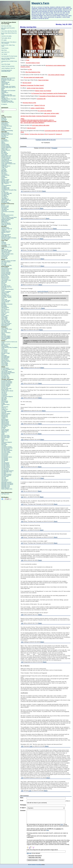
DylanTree (4, 136)
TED (2, 184)
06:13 (46, 134)
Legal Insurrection (5, 253)
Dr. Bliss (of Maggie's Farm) (8, 369)
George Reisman (5, 295)
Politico (3, 433)
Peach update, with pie (6, 38)
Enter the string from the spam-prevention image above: (42, 850)
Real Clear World (5, 438)
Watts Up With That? (6, 200)
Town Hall (4, 478)
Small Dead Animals (6, 128)
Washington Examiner (6, 482)
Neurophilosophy (5, 358)
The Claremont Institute (7, 450)
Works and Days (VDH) (7, 489)
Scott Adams (4, 177)
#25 (22, 530)
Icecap (3, 349)
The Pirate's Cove (5, 322)
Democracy (4, 282)
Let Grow (3, 168)
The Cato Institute (5, 449)
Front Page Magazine (6, 411)
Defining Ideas (5, 401)
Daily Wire (4, 400)
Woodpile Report (5, 202)
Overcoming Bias (5, 175)
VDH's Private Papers (6, 323)
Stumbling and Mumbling (7, 131)
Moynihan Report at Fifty (29, 103)
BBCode (29, 853)
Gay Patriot (4, 294)
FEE (2, 406)
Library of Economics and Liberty (9, 217)
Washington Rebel (6, 325)
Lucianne (3, 418)
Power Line (4, 313)
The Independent (5, 463)
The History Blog (5, 195)
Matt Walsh (4, 171)
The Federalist (5, 458)
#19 (22, 467)
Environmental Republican (7, 289)
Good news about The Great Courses (9, 56)
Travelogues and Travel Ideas (8, 102)
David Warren (5, 124)
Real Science (4, 362)
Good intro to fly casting (6, 36)
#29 (22, 615)
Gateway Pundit (5, 293)
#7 (22, 259)
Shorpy (3, 179)
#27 (22, 543)
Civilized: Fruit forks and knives (8, 66)
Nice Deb (3, 311)
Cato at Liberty (5, 279)
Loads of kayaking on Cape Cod (8, 68)
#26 (22, 537)
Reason (3, 439)
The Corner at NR (5, 451)
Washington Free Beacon (7, 483)
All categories (4, 104)
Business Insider (5, 206)
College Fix (4, 230)
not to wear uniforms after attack (41, 125)
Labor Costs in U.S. (5, 52)
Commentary (4, 394)
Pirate (28, 60)
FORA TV (4, 408)
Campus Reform (5, 228)
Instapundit (4, 165)
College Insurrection (6, 231)
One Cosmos (4, 375)
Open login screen (5, 494)
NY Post (3, 428)
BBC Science (4, 345)
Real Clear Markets (6, 223)
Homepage (23, 805)
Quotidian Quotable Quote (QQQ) (8, 96)
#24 (22, 521)
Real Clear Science (6, 361)
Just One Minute (5, 302)
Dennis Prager (5, 402)
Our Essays (4, 92)
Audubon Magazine (6, 150)
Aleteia (3, 142)
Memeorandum (5, 419)
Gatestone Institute (6, 414)
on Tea (30, 69)
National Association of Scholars (9, 238)
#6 (22, 250)
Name (22, 798)
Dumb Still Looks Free (6, 287)
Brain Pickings (5, 153)
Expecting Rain (5, 137)
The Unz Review (5, 470)
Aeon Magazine (5, 141)
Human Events (5, 415)
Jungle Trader (5, 167)
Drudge (3, 403)
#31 (22, 642)
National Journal (5, 422)
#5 (22, 239)
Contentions (4, 395)
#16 (22, 424)
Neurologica (4, 355)
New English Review (6, 425)
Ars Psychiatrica (5, 368)
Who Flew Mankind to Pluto (33, 72)
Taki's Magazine (5, 183)
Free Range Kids (5, 159)
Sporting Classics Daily (7, 182)
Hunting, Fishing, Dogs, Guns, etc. (9, 87)
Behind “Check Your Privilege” (43, 91)
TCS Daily (4, 446)
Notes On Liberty (5, 312)
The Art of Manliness (6, 185)
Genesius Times (5, 161)
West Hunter (4, 201)
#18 (22, 439)
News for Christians (6, 333)
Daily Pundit (4, 281)
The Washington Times (7, 472)
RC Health (4, 264)
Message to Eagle (6, 353)
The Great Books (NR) (7, 193)
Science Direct (5, 366)
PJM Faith (4, 335)
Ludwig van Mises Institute (7, 218)
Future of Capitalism (6, 292)
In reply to (23, 808)
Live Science (4, 351)
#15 (22, 411)
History (3, 85)
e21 (2, 213)
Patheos (3, 334)
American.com (5, 387)
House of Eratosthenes (7, 163)
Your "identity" (4, 54)
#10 (22, 308)
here (62, 824)
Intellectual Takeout (6, 166)
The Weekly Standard (6, 474)
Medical (3, 89)
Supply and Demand (6, 224)
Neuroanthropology (6, 374)
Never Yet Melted (5, 310)
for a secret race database (45, 111)
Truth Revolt (4, 481)
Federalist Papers (5, 405)
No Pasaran (4, 119)
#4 (22, 229)
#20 (22, 478)
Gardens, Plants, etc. (6, 84)
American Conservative (7, 269)
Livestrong (4, 169)
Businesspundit (5, 207)
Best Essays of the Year (6, 79)
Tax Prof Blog (4, 258)
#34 (22, 778)
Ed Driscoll (4, 288)
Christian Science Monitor (7, 391)
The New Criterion (6, 465)
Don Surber (4, 285)
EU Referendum (5, 125)
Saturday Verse (5, 98)
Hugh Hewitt (4, 300)
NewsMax (4, 427)
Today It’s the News (43, 80)
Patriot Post (4, 432)
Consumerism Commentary (8, 212)
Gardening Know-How (6, 160)
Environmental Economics (7, 215)
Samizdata (4, 127)
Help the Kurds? (31, 128)
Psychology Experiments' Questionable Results (7, 71)
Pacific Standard (5, 430)
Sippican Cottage (5, 180)
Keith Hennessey (5, 216)
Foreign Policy (5, 409)
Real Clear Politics (6, 436)
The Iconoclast (5, 320)
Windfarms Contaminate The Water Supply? (32, 85)
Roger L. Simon (5, 315)
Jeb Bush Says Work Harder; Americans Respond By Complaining (38, 116)
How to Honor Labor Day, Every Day (9, 31)
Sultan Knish (4, 319)
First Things (4, 330)
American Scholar (5, 145)
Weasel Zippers (5, 326)
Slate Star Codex (5, 378)
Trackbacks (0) (59, 134)
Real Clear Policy (5, 435)
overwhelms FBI (41, 99)
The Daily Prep (5, 192)
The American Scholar (6, 447)
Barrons (3, 205)
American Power (5, 271)
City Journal (4, 392)
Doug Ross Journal (6, 286)
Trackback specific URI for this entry (46, 140)
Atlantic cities (4, 149)
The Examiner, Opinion (7, 457)
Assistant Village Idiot (6, 148)
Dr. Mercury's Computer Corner (8, 80)
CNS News (4, 393)
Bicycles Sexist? (27, 83)
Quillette (3, 176)
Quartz (3, 434)
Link (31, 746)
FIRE (3, 233)
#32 (22, 662)
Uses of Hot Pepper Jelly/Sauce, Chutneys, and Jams (8, 59)
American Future (5, 270)
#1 (22, 191)
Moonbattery (4, 306)
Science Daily (5, 365)
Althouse (3, 143)
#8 (22, 266)
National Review (5, 307)
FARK (3, 241)
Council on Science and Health (8, 261)
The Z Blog (4, 198)
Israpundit (4, 118)
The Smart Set (5, 197)
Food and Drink (5, 83)
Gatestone (4, 413)
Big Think (4, 151)
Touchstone (4, 339)
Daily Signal (4, 399)
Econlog (3, 214)
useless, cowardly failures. (38, 108)
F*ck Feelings (5, 370)
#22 (22, 497)
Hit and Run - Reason (6, 297)
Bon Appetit (4, 152)
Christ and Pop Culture (7, 329)
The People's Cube (6, 245)
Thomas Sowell (5, 476)
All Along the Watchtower (7, 134)
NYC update (4, 40)
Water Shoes (4, 50)
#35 (22, 791)
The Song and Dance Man (7, 101)
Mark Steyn (4, 305)
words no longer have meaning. (35, 88)
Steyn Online (4, 444)
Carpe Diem (4, 210)
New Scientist (5, 359)
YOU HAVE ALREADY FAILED (56, 75)
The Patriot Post (5, 468)
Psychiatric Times (5, 377)
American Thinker (5, 386)
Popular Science (5, 360)
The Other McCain (6, 321)
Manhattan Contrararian (7, 304)
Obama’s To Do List (40, 105)
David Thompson (5, 123)
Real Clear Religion (6, 336)
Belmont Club (4, 276)
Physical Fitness (5, 93)
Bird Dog (27, 134)
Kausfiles (3, 303)
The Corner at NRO (6, 452)
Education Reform (6, 232)
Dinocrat (3, 284)
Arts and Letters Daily (6, 389)
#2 (22, 208)
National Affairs (5, 420)
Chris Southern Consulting (35, 865)
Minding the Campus (6, 237)
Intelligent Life (5, 417)
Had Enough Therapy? (7, 371)
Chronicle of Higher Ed (7, 229)
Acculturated (4, 140)
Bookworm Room (5, 278)
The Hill (3, 462)
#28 (22, 560)
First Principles (5, 407)
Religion (3, 97)
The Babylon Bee (5, 188)
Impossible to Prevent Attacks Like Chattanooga (52, 96)
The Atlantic (4, 187)
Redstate (3, 314)
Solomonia (4, 120)
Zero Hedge (4, 225)
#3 (22, 218)
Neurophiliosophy (5, 357)
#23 (22, 504)
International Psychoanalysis (8, 373)
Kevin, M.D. (4, 263)
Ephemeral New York (6, 156)
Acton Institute (5, 328)
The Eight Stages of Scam (33, 63)
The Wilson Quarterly (6, 475)
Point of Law (4, 257)
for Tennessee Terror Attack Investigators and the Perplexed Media (49, 93)
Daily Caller (4, 398)
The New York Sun (6, 467)
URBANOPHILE (5, 199)
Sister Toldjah (4, 318)
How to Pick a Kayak (6, 64)
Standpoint (4, 443)
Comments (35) (52, 134)
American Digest (5, 144)
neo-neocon (4, 309)
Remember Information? (35, 856)
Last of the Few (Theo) (7, 126)
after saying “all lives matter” (52, 113)
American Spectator (6, 147)
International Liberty (6, 252)
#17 (22, 434)
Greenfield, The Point (6, 296)
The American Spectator (7, 448)
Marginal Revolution (6, 220)
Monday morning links (28, 27)
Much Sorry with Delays (6, 26)
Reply (44, 191)
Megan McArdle (5, 221)
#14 (22, 398)
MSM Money (4, 222)
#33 (22, 746)
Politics (3, 94)
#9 (22, 285)
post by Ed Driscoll (43, 291)
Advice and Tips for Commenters (8, 78)
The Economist (5, 454)
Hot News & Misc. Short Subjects (8, 86)
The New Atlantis (5, 464)
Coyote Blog (4, 155)
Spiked (3, 129)
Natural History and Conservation (8, 91)
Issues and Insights (6, 301)
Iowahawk (4, 242)
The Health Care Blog (6, 265)
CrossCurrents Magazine (7, 397)
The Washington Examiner (7, 471)
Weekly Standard (5, 488)
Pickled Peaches (5, 48)
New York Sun (5, 426)
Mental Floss (4, 172)
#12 (22, 368)
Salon (3, 441)
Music (3, 90)
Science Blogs (5, 363)
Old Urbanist (4, 174)
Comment (23, 811)
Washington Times (6, 486)
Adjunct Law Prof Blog (6, 250)
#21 (22, 491)
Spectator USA (5, 181)
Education (3, 81)
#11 (22, 330)
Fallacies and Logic (5, 82)
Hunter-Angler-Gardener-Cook (8, 164)
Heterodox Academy (6, 234)
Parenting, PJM (5, 376)
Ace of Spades (5, 268)
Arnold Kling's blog (6, 274)
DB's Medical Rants (6, 262)
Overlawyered (5, 256)
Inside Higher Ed (5, 236)
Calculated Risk (5, 209)
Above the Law (5, 249)
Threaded (54, 148)
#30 (22, 623)
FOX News (4, 410)
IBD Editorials (5, 416)
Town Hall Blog (5, 480)
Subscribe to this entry (35, 858)
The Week (4, 473)
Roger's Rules (5, 440)
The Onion (4, 244)
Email (22, 801)
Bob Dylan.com (5, 135)
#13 (22, 383)
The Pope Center (5, 239)
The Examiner (5, 456)
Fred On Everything (6, 158)
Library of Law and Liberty (7, 254)
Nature (3, 354)
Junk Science (4, 350)
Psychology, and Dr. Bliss (7, 95)
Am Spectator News (6, 381)
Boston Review (5, 390)
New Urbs (4, 173)
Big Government (5, 277)
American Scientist (6, 344)
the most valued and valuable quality (33, 77)
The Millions (4, 196)
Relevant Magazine (6, 338)
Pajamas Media (5, 431)
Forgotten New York (6, 157)
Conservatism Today (6, 280)
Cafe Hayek (4, 208)
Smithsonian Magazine (7, 442)
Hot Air (3, 298)
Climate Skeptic (5, 346)
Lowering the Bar (5, 255)
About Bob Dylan (5, 133)
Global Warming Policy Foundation (9, 347)
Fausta (3, 290)
